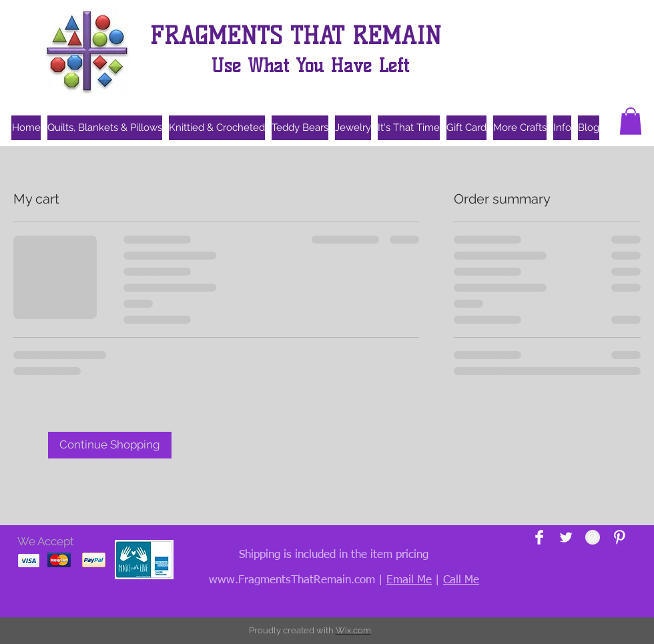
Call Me (461, 580)
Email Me (409, 580)
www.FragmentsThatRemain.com (292, 580)
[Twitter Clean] (566, 537)
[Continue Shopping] (110, 445)
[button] (631, 121)
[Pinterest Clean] (619, 537)
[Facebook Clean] (539, 537)
